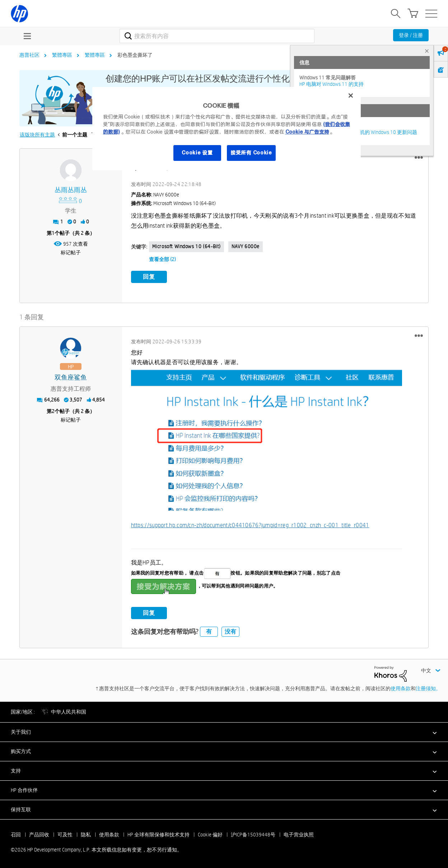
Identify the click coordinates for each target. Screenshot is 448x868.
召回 (16, 835)
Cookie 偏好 (210, 835)
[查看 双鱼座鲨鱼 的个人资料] (71, 378)
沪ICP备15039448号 (253, 835)
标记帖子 (71, 252)
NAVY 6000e (246, 246)
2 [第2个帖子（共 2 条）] (53, 411)
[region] (227, 129)
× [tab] (427, 51)
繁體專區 (62, 55)
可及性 (65, 835)
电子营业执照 (299, 835)
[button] (419, 158)
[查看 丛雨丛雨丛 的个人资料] (71, 190)
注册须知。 (428, 688)
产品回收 (39, 835)
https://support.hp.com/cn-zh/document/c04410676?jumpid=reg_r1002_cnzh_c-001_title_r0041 (250, 525)
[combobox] (217, 36)
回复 (149, 277)
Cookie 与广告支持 (307, 132)
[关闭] (351, 96)
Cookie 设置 (197, 153)
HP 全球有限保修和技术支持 (158, 835)
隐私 (86, 835)
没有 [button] (230, 632)
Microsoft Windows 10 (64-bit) (186, 246)
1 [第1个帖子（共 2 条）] (53, 233)
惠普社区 (29, 55)
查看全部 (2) (162, 259)
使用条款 (401, 688)
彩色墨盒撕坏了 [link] (135, 55)
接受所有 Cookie (251, 153)
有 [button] (209, 632)
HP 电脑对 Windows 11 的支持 (332, 84)
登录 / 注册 (411, 35)
